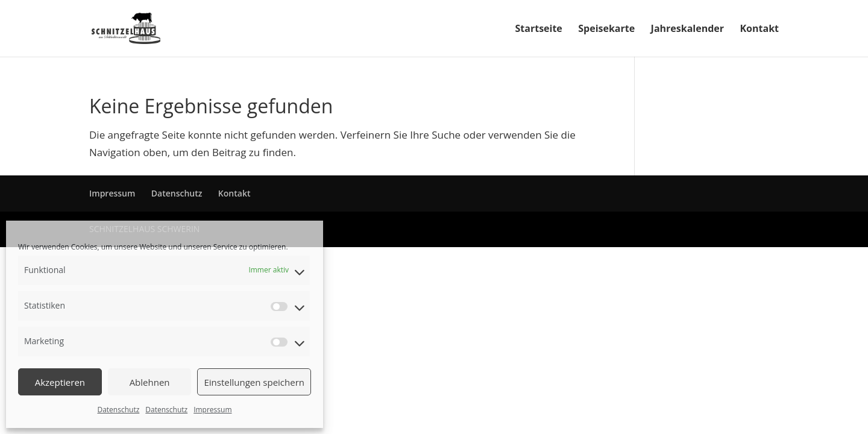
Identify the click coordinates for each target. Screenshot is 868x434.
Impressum (212, 410)
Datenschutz (118, 410)
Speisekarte (606, 30)
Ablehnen (150, 382)
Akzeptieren (60, 382)
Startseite (539, 30)
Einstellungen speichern (254, 382)
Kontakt (759, 30)
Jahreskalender (687, 30)
